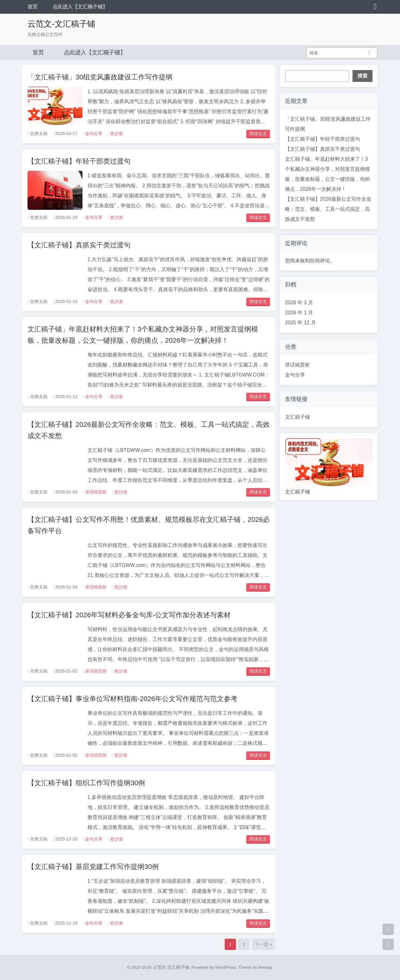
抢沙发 (117, 134)
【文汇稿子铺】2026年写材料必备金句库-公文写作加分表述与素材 (129, 615)
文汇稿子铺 (297, 417)
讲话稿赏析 (96, 492)
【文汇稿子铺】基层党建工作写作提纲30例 (93, 867)
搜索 (362, 76)
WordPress (225, 967)
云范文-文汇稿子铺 (61, 24)
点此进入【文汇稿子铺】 (80, 7)
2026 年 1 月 (299, 313)
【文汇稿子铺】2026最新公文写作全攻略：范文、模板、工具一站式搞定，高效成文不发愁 (328, 209)
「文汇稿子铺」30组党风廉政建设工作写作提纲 (100, 77)
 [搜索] (369, 53)
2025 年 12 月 (300, 323)
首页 (32, 7)
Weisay (265, 967)
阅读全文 (258, 134)
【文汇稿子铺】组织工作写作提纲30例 (86, 783)
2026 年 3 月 (299, 303)
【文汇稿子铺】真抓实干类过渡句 (79, 245)
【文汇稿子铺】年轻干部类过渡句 (79, 161)
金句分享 (94, 134)
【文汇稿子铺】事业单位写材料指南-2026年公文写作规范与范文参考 (132, 699)
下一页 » (263, 944)
